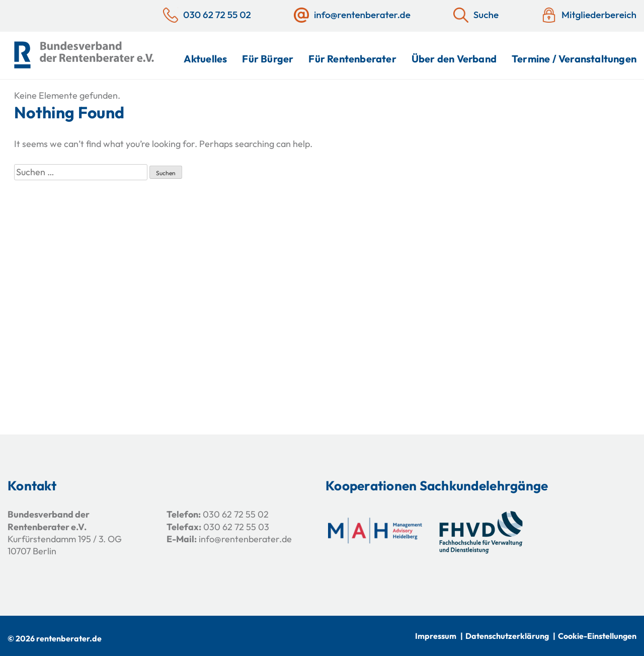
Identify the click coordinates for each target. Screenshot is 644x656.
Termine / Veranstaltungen (574, 59)
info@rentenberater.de (245, 539)
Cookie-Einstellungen (597, 636)
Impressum (436, 636)
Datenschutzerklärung (507, 636)
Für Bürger (268, 59)
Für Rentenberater (352, 59)
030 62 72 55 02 (236, 514)
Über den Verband (454, 59)
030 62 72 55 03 (236, 527)
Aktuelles (206, 59)
